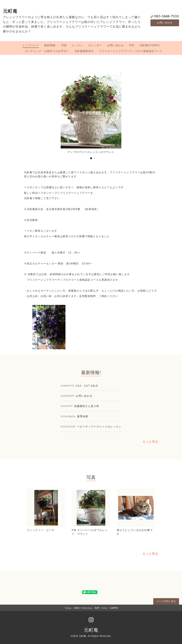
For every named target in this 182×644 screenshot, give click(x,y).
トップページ (31, 45)
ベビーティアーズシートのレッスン (99, 427)
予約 (132, 45)
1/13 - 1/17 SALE (87, 386)
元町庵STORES (150, 45)
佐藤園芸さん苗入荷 (87, 406)
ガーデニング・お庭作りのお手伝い (47, 51)
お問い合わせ (165, 23)
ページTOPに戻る (166, 601)
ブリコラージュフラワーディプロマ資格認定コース (131, 51)
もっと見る (150, 442)
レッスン (77, 45)
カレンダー (95, 45)
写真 (64, 45)
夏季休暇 (83, 416)
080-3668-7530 (166, 16)
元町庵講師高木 (84, 51)
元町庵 (10, 11)
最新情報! (50, 45)
